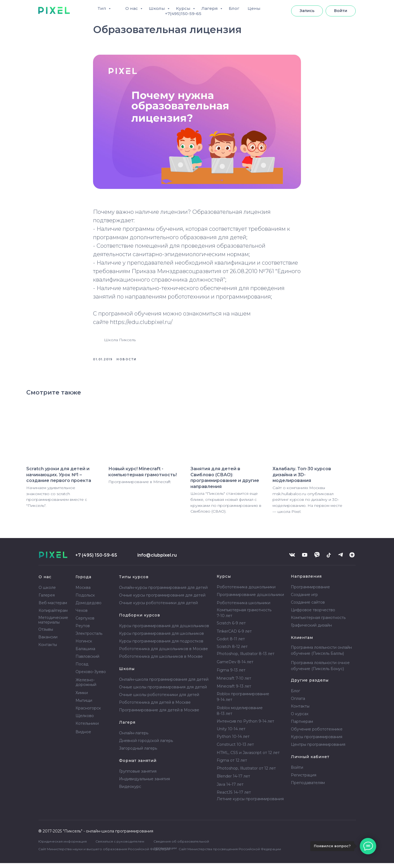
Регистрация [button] (304, 780)
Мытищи (84, 705)
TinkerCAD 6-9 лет (234, 636)
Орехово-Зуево (91, 677)
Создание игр (304, 600)
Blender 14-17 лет (233, 781)
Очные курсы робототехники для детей (158, 608)
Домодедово (89, 608)
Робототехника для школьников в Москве (161, 661)
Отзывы (46, 634)
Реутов (83, 631)
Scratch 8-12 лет (232, 651)
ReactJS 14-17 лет (234, 797)
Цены (254, 8)
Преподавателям (308, 788)
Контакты (48, 650)
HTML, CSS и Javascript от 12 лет (248, 758)
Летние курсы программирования (250, 804)
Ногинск (84, 646)
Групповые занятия (138, 776)
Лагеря (210, 8)
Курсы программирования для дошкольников (164, 631)
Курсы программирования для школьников (161, 638)
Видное (83, 737)
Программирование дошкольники (250, 600)
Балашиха (85, 654)
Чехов (82, 615)
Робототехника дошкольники (246, 592)
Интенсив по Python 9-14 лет (245, 726)
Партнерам (302, 726)
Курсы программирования (317, 742)
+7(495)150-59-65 (183, 14)
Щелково (85, 721)
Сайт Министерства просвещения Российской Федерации (230, 854)
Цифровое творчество (313, 615)
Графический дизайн (311, 630)
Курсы (184, 8)
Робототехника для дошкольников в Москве (163, 654)
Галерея (47, 600)
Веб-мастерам (53, 608)
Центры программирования (318, 749)
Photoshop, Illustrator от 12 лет (246, 773)
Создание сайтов (308, 607)
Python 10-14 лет (233, 741)
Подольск (85, 600)
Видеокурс (130, 791)
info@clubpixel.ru (157, 560)
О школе (47, 592)
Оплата (298, 703)
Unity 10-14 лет (231, 734)
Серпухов (85, 623)
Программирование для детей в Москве (159, 715)
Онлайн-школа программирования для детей (164, 684)
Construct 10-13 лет (235, 749)
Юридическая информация (63, 846)
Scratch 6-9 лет (231, 628)
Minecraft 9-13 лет (234, 691)
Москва (83, 592)
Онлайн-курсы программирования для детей (163, 592)
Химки (82, 698)
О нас (132, 8)
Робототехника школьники (244, 608)
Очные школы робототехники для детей (159, 700)
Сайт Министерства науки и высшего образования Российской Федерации (104, 854)
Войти (297, 772)
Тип (102, 8)
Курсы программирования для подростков (161, 646)
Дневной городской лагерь (146, 746)
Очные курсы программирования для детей (162, 600)
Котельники (87, 728)
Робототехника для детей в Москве (155, 707)
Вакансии (48, 642)
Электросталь (89, 638)
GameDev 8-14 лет (235, 667)
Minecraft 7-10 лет (234, 683)
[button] (307, 11)
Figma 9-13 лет (231, 675)
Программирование (310, 592)
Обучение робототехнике (317, 734)
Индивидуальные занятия (144, 784)
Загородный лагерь (138, 753)
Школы (157, 8)
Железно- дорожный (86, 687)
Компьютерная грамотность (318, 622)
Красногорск (88, 713)
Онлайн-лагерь (134, 738)
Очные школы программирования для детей (163, 692)
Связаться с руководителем (120, 846)
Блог (234, 8)
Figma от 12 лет (232, 765)
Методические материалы (53, 625)
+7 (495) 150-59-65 (96, 560)
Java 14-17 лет (230, 789)
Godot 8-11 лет (231, 644)
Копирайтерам (53, 615)
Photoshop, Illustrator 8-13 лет (246, 659)
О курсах (300, 719)
